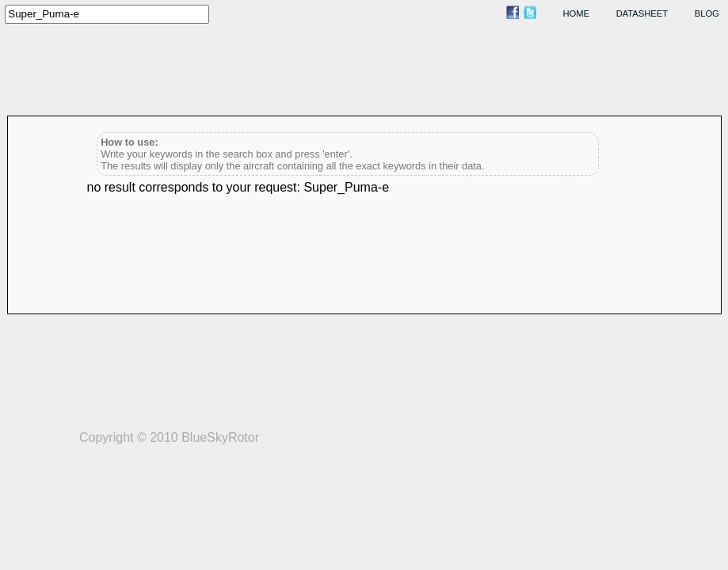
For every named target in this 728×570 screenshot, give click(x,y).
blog (707, 13)
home (577, 13)
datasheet (642, 13)
